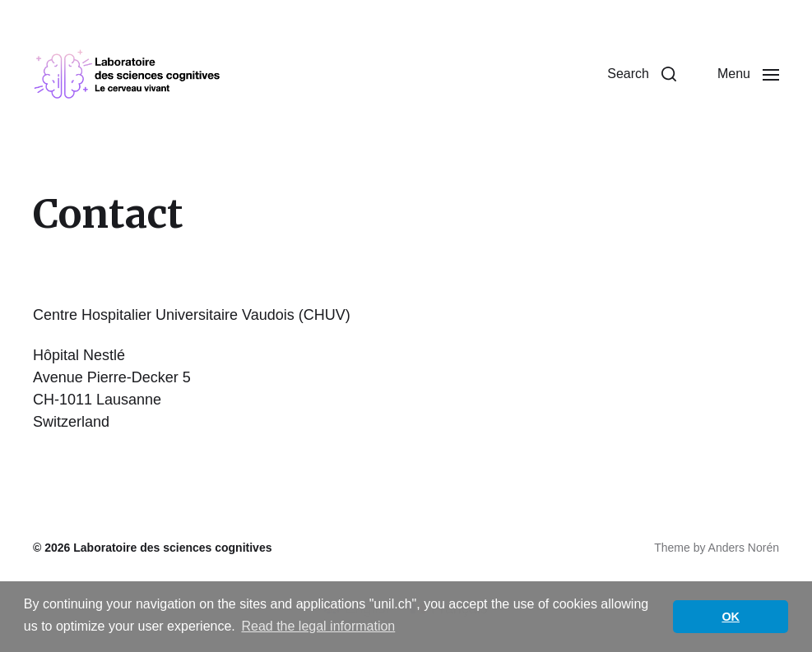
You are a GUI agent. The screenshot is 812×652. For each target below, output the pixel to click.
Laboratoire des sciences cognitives (172, 548)
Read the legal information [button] (318, 626)
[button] (642, 74)
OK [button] (731, 617)
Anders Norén (744, 548)
